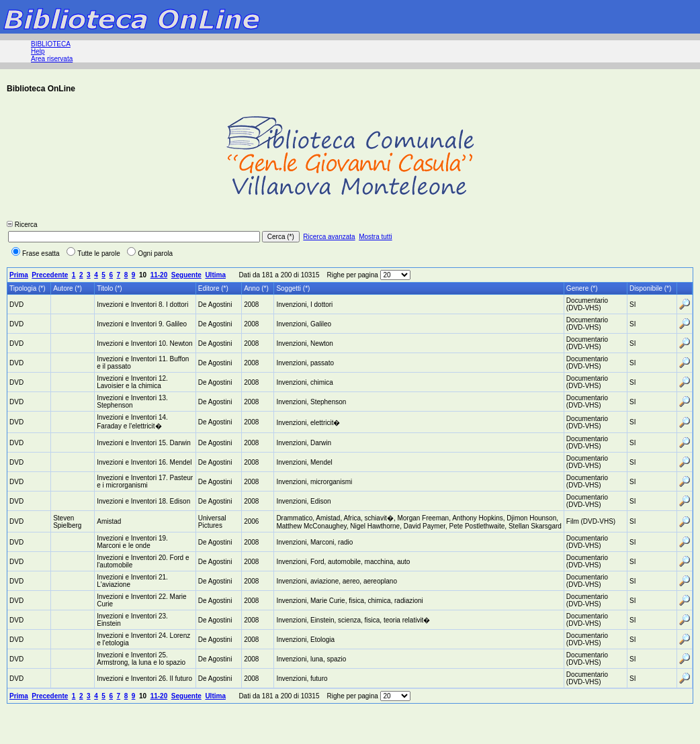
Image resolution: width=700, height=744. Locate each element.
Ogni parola (150, 253)
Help (38, 51)
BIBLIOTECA (51, 44)
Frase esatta (36, 253)
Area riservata (52, 59)
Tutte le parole (93, 253)
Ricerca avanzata (329, 237)
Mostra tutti (375, 237)
